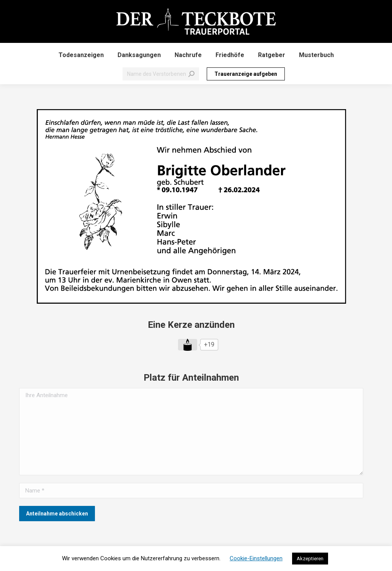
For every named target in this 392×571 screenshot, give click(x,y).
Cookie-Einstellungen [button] (256, 558)
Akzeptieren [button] (310, 559)
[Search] (161, 74)
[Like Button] (188, 345)
